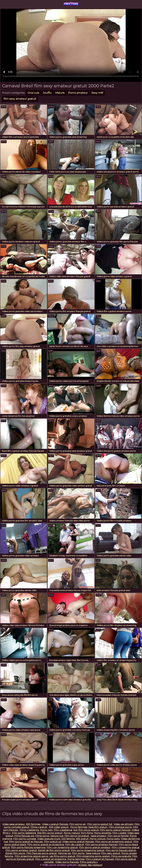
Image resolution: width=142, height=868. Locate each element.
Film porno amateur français (101, 845)
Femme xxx (64, 853)
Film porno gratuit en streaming (46, 845)
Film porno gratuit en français (26, 842)
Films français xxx (24, 836)
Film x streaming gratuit (125, 847)
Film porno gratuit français (115, 830)
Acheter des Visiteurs (90, 865)
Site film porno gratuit (50, 833)
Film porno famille (118, 836)
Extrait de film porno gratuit (54, 850)
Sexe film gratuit (98, 827)
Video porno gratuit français (78, 842)
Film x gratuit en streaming (51, 859)
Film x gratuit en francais (100, 859)
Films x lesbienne (29, 830)
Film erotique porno (120, 827)
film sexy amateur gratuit (20, 99)
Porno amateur (78, 93)
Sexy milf (97, 93)
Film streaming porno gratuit (93, 856)
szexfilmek (71, 3)
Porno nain (46, 830)
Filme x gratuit (39, 827)
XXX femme (68, 839)
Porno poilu (113, 839)
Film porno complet (25, 839)
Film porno (78, 853)
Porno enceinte (103, 833)
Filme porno (42, 836)
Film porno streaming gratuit (88, 850)
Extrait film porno (15, 853)
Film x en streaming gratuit (62, 847)
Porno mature (72, 833)
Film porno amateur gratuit (21, 850)
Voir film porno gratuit (86, 830)
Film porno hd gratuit (77, 836)
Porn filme (87, 833)
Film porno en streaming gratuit (114, 842)
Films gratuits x (89, 862)
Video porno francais (67, 862)
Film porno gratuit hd (100, 824)
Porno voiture (98, 839)
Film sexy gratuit (111, 853)
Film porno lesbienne (24, 833)
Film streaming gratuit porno (31, 856)
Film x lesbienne (63, 830)
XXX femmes (33, 824)
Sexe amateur (99, 836)
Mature (60, 93)
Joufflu (47, 93)
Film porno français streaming (28, 847)
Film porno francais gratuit (121, 850)
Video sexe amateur (14, 824)
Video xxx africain (123, 824)
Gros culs (33, 93)
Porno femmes (79, 827)
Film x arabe (119, 833)
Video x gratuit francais (55, 824)
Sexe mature (93, 853)
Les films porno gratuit (62, 856)
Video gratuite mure (49, 839)
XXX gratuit (82, 839)
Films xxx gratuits (121, 856)
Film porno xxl (78, 824)
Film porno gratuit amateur (95, 847)
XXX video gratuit (59, 827)
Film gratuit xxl (53, 842)
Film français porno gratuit (42, 853)
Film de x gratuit (75, 845)
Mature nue (57, 836)
